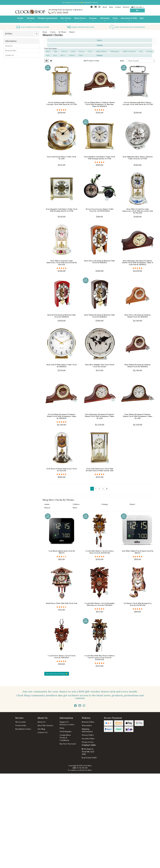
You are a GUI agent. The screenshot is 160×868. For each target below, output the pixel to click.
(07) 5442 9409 (89, 756)
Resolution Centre (23, 727)
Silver (63, 54)
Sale (142, 18)
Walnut (72, 54)
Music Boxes (80, 19)
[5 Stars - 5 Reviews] (138, 555)
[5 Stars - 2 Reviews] (138, 267)
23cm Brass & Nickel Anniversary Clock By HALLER (62, 468)
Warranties (87, 724)
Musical (47, 506)
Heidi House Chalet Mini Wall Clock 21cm (62, 602)
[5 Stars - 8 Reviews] (100, 555)
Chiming (104, 503)
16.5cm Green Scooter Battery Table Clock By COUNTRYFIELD (100, 209)
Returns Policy (11, 49)
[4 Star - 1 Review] (62, 606)
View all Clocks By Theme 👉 (57, 672)
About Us (9, 44)
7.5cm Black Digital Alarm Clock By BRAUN (62, 550)
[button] (25, 716)
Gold (73, 50)
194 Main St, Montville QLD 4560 (88, 750)
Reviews (126, 7)
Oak (141, 50)
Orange (149, 50)
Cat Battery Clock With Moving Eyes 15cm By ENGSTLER (138, 603)
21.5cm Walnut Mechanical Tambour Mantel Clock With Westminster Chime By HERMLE (62, 415)
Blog (111, 7)
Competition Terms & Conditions (65, 736)
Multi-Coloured (129, 50)
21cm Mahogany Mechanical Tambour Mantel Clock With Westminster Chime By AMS (100, 415)
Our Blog (41, 727)
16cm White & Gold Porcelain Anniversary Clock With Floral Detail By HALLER (62, 261)
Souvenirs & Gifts (129, 19)
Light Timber (101, 50)
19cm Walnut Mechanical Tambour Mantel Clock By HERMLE (138, 364)
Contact (118, 7)
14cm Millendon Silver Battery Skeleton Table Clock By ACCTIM (138, 156)
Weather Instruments (48, 19)
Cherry (64, 50)
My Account (20, 720)
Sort (122, 59)
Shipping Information (87, 729)
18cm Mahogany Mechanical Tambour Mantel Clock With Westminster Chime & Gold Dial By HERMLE (138, 261)
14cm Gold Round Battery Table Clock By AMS (62, 156)
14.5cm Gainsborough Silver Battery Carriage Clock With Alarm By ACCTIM (138, 102)
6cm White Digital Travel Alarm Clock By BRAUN (138, 550)
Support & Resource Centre (67, 722)
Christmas (105, 19)
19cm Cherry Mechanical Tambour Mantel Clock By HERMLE (138, 314)
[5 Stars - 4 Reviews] (62, 108)
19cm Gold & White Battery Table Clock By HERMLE (62, 364)
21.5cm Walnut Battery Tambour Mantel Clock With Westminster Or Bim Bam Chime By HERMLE (100, 103)
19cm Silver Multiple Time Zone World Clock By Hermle (100, 364)
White (81, 54)
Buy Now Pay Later (68, 742)
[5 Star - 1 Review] (100, 108)
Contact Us (10, 54)
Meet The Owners (45, 724)
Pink (48, 54)
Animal (47, 503)
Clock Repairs (66, 730)
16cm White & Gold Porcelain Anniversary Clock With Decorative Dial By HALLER (138, 210)
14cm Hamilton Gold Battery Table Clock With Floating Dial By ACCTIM (100, 156)
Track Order (21, 724)
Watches (31, 19)
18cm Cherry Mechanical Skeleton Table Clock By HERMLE (100, 260)
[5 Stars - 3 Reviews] (100, 607)
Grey (90, 50)
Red (55, 54)
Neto (90, 769)
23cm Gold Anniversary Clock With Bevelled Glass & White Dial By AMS (100, 468)
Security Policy (88, 737)
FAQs (62, 727)
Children (76, 503)
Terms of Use (88, 741)
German (93, 19)
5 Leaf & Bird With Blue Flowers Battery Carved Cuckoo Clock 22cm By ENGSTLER (100, 656)
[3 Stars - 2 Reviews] (62, 555)
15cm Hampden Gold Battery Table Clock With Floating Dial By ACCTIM (62, 209)
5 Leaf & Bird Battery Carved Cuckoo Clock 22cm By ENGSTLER (100, 550)
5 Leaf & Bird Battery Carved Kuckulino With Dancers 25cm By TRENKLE (100, 603)
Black (48, 50)
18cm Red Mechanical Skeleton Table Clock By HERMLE (62, 314)
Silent (75, 506)
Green (81, 50)
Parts (115, 19)
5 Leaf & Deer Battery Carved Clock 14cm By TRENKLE (62, 655)
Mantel (132, 503)
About (105, 7)
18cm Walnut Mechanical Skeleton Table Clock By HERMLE (100, 314)
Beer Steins (66, 19)
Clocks (20, 19)
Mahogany (115, 50)
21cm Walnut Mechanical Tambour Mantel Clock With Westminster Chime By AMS (138, 415)
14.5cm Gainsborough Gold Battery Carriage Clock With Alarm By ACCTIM (62, 102)
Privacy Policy (88, 733)
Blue (56, 50)
